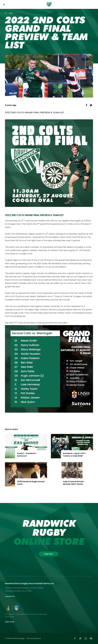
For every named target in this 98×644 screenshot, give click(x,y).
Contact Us (10, 596)
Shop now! (48, 554)
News (11, 13)
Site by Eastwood (34, 638)
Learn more (10, 622)
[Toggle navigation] (4, 4)
